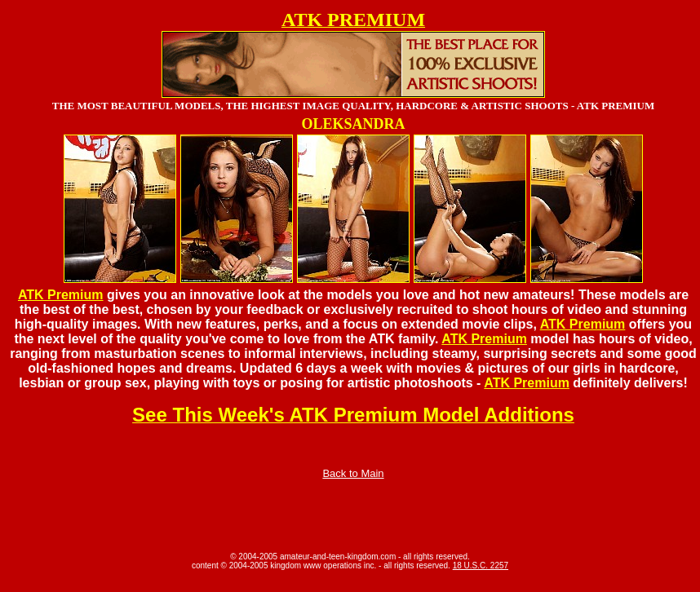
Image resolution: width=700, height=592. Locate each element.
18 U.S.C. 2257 (481, 565)
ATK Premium (61, 295)
